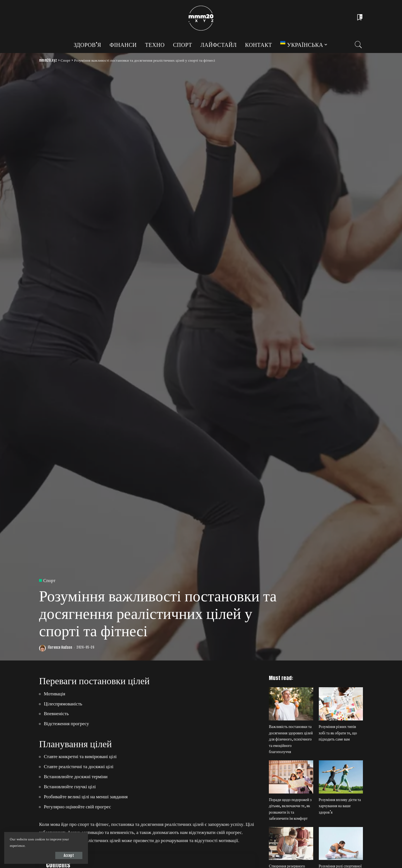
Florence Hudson (60, 648)
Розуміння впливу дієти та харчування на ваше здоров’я (340, 806)
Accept (69, 855)
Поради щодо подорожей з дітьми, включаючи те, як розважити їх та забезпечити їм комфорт (290, 809)
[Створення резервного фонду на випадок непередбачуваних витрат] (291, 844)
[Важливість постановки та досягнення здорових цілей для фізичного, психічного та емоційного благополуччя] (291, 704)
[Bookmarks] (359, 18)
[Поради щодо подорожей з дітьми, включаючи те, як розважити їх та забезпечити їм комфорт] (291, 777)
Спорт (49, 580)
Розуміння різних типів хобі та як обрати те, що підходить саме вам (338, 733)
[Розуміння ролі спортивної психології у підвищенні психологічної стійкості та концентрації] (341, 844)
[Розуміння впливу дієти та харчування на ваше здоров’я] (341, 777)
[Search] (358, 45)
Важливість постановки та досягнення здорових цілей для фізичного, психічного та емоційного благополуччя (291, 739)
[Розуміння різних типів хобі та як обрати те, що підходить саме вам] (341, 704)
